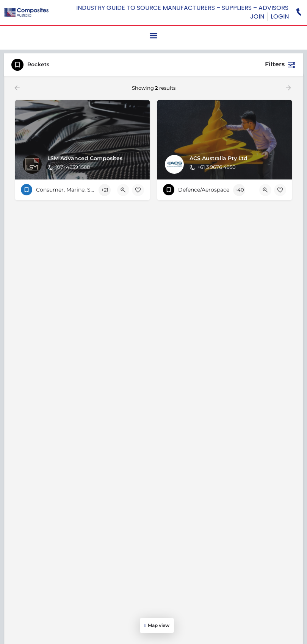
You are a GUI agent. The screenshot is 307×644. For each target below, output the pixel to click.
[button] (154, 36)
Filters (280, 65)
